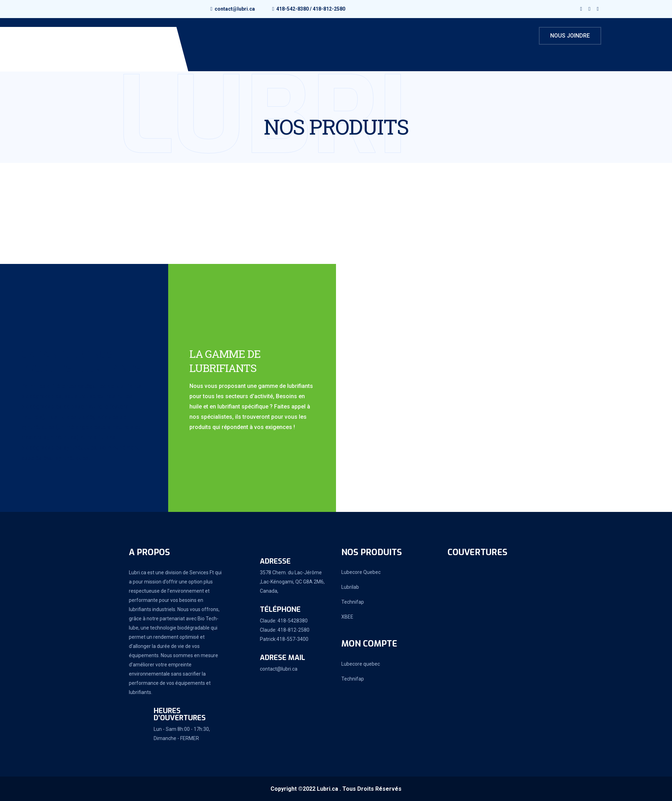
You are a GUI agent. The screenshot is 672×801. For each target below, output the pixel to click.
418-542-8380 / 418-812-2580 (311, 9)
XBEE (347, 617)
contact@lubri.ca (235, 9)
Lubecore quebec (361, 664)
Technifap (353, 602)
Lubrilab (350, 587)
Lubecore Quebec (361, 572)
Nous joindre (570, 36)
